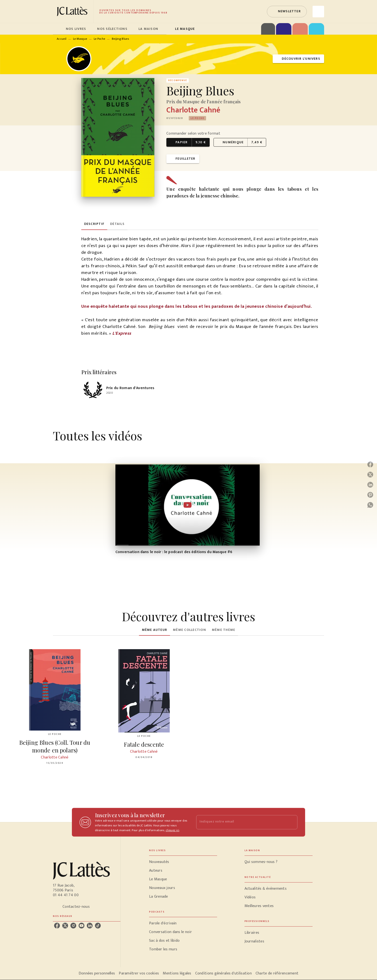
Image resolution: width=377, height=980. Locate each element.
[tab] (58, 29)
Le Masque (80, 39)
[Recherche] (318, 12)
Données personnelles (97, 973)
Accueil (62, 39)
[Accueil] (73, 11)
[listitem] (57, 926)
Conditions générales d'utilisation (223, 973)
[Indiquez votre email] (241, 822)
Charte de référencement (277, 973)
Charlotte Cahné (193, 110)
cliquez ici (172, 830)
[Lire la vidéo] (188, 505)
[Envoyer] (292, 822)
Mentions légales (177, 973)
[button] (287, 12)
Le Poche (99, 39)
